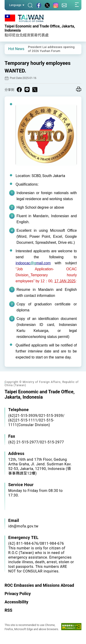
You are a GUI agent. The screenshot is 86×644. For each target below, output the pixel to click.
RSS (8, 610)
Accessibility (16, 602)
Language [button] (17, 5)
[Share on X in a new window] (35, 90)
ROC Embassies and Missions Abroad (39, 585)
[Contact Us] (64, 5)
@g (33, 263)
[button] (11, 49)
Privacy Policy (18, 594)
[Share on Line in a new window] (27, 90)
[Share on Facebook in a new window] (19, 90)
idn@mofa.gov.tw (23, 526)
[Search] (30, 5)
